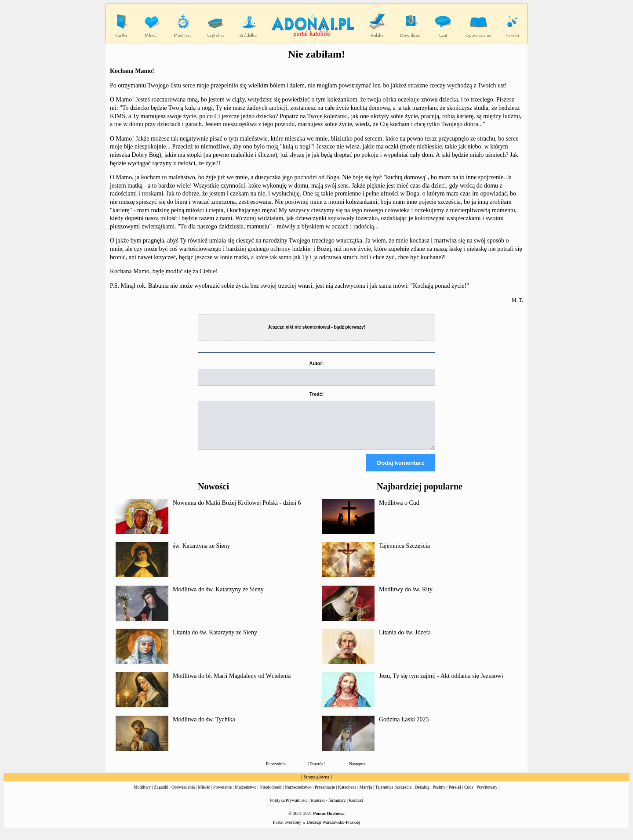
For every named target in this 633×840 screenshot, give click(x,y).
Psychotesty (487, 795)
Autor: (317, 363)
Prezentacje (325, 795)
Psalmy (439, 795)
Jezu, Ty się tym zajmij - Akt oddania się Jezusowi (441, 684)
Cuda (469, 795)
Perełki (455, 795)
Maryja (366, 795)
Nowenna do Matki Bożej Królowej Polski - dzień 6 (237, 511)
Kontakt (356, 808)
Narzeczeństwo (298, 795)
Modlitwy (142, 795)
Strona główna (316, 785)
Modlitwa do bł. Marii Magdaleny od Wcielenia (232, 684)
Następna (357, 772)
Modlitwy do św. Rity (406, 597)
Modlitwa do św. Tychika (204, 727)
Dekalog (422, 795)
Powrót (317, 772)
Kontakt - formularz (328, 808)
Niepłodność (271, 795)
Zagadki (161, 795)
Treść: (316, 394)
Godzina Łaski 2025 (404, 727)
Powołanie (222, 795)
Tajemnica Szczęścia (404, 554)
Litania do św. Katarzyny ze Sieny (215, 640)
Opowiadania (183, 795)
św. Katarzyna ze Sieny (201, 554)
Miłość (204, 795)
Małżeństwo (246, 795)
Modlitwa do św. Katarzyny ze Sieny (218, 597)
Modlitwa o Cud (399, 511)
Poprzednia (276, 772)
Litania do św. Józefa (405, 640)
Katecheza (347, 795)
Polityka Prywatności (289, 808)
